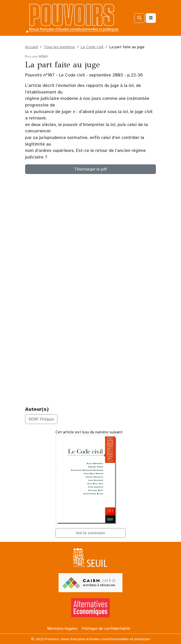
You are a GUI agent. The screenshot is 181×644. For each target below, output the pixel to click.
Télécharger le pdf (91, 169)
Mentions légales (62, 629)
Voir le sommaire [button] (90, 533)
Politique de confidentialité (106, 629)
